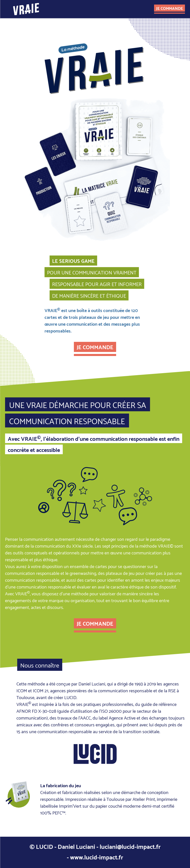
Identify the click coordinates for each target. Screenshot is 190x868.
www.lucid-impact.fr (97, 857)
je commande (170, 8)
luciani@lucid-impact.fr (130, 846)
